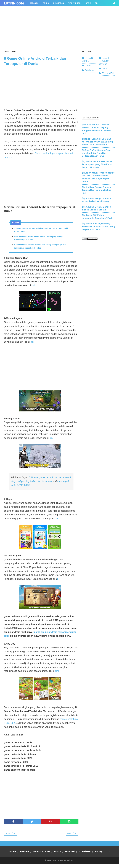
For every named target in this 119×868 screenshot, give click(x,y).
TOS (59, 856)
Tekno (105, 69)
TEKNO (46, 3)
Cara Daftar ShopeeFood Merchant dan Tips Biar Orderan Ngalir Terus (96, 153)
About (51, 852)
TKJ (97, 3)
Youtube (12, 852)
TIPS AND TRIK (75, 3)
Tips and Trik (108, 73)
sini (33, 286)
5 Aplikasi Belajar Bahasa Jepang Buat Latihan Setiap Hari (96, 190)
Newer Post (10, 834)
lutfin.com (14, 3)
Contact (62, 852)
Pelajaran (89, 70)
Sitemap (106, 852)
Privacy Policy (77, 852)
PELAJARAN (59, 3)
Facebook (26, 852)
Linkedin (39, 852)
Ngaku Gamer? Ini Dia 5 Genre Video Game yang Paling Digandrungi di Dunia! (38, 239)
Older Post (72, 834)
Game (88, 66)
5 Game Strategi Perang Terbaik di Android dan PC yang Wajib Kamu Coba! (41, 231)
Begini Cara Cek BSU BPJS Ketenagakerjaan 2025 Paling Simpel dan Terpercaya (97, 142)
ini (58, 580)
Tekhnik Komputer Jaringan (104, 61)
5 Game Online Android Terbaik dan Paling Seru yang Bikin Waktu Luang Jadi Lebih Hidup (40, 247)
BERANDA (34, 3)
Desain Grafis (37, 9)
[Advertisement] (59, 28)
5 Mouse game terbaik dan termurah (49, 478)
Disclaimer (93, 852)
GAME (88, 3)
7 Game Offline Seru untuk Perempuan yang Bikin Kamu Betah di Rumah (97, 164)
